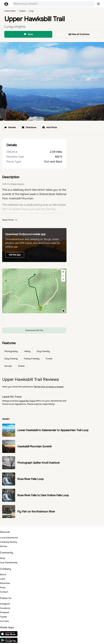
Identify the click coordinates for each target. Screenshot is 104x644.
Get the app (15, 255)
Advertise (5, 583)
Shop (3, 558)
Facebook (5, 608)
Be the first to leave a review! (49, 387)
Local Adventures (9, 538)
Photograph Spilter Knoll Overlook (38, 463)
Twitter (4, 617)
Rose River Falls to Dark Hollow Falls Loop (43, 495)
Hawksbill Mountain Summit (34, 446)
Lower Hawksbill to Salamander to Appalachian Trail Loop (53, 430)
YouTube (4, 621)
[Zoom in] (63, 272)
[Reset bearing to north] (63, 280)
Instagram (5, 604)
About (3, 575)
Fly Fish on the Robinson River (36, 512)
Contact (4, 592)
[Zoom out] (63, 276)
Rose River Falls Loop (30, 479)
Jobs (3, 579)
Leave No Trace (27, 401)
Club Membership (9, 563)
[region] (34, 291)
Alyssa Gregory (18, 184)
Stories (4, 546)
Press (3, 588)
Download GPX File (34, 330)
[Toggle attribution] (64, 311)
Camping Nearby (9, 542)
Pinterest (5, 612)
